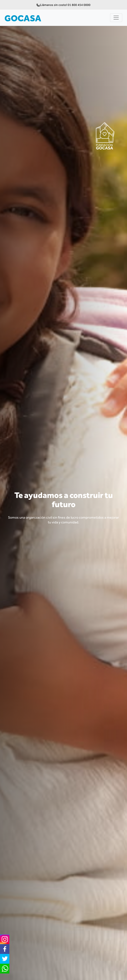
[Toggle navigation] (116, 18)
